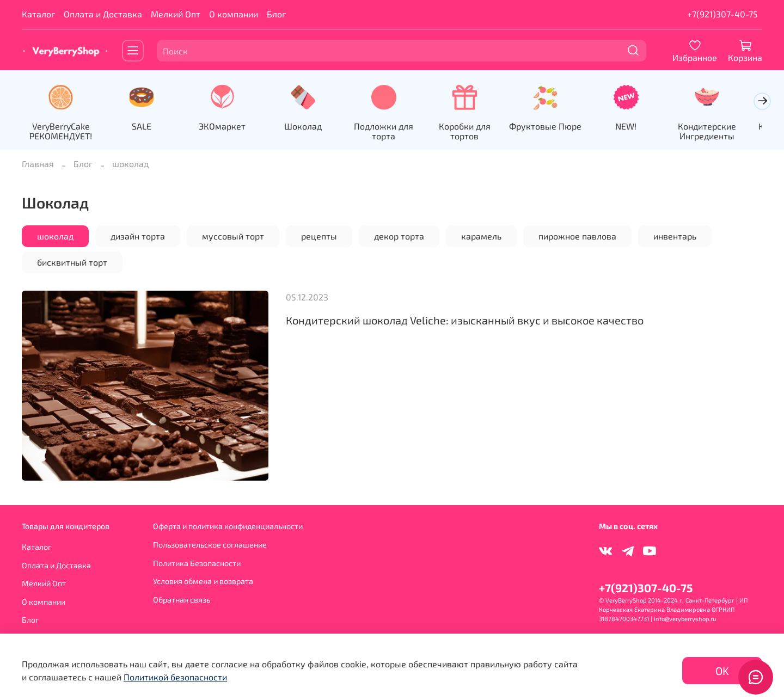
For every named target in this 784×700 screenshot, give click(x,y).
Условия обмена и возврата (203, 581)
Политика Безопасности (197, 563)
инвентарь (675, 237)
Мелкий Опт (176, 14)
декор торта (399, 237)
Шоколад (310, 127)
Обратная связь (182, 600)
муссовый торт (233, 237)
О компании (234, 14)
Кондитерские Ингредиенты (722, 132)
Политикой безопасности (175, 677)
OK (722, 671)
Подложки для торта (392, 132)
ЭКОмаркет (227, 127)
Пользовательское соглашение (210, 545)
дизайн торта (138, 237)
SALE (144, 127)
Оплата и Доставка (103, 14)
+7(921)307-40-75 (722, 14)
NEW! (639, 127)
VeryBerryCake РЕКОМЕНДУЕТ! (62, 132)
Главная (38, 165)
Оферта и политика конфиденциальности (228, 526)
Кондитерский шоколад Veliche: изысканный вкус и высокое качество (465, 321)
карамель (481, 237)
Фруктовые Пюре (557, 127)
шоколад (55, 237)
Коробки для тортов (474, 132)
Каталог (38, 14)
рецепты (319, 237)
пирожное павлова (577, 237)
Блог (276, 14)
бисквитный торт (72, 263)
